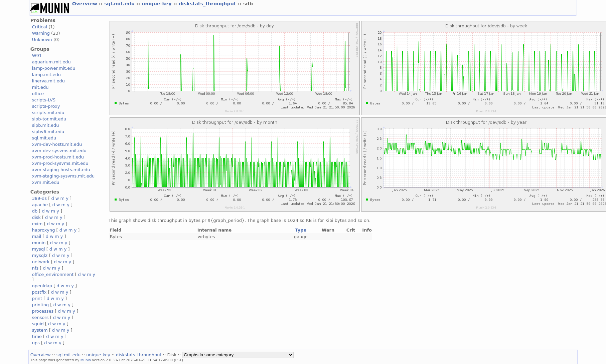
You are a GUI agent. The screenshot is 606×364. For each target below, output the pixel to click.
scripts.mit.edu (48, 113)
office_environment (53, 274)
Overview (86, 4)
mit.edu (40, 87)
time (37, 336)
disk (36, 217)
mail (37, 236)
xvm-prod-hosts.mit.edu (58, 157)
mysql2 (40, 255)
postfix (39, 292)
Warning (41, 33)
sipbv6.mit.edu (48, 132)
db (35, 211)
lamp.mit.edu (46, 75)
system (40, 330)
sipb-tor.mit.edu (49, 119)
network (41, 262)
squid (38, 324)
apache (40, 205)
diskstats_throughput (208, 4)
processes (43, 311)
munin (39, 243)
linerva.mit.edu (48, 81)
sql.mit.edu (120, 4)
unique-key (157, 4)
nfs (35, 268)
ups (36, 343)
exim (37, 224)
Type (301, 230)
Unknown (42, 40)
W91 (37, 56)
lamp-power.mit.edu (54, 68)
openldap (42, 286)
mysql (39, 249)
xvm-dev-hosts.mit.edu (57, 144)
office (38, 94)
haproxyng (44, 230)
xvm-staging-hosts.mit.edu (61, 170)
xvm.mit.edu (46, 182)
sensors (40, 317)
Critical (40, 27)
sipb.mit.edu (46, 125)
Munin (86, 360)
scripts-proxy (46, 106)
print (37, 298)
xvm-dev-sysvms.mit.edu (59, 151)
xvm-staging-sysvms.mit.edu (63, 176)
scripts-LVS (44, 100)
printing (40, 305)
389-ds (39, 198)
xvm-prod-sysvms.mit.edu (60, 163)
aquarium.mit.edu (51, 62)
